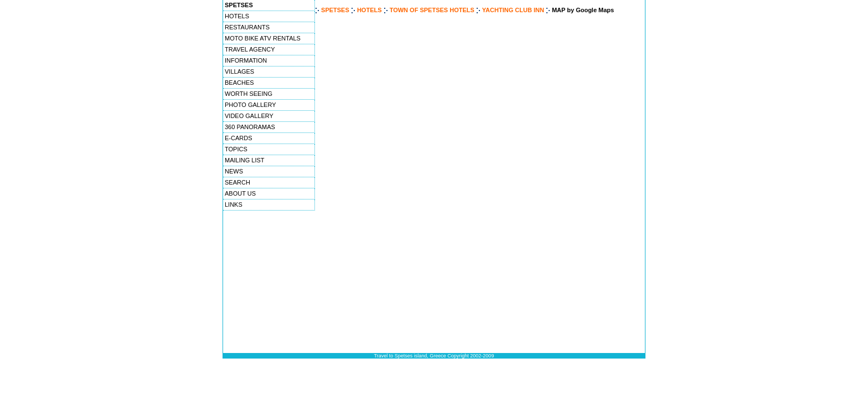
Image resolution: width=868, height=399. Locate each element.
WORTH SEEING (249, 94)
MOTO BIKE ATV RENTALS (263, 38)
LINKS (234, 204)
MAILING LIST (245, 160)
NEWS (234, 171)
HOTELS (237, 16)
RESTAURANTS (247, 27)
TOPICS (236, 149)
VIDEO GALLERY (249, 116)
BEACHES (239, 83)
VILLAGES (239, 71)
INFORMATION (246, 60)
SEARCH (237, 182)
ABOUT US (240, 193)
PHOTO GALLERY (250, 105)
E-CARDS (239, 138)
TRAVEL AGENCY (250, 49)
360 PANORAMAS (250, 127)
